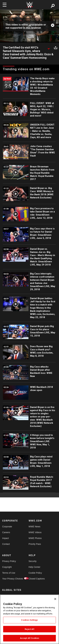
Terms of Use (9, 573)
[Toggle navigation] (5, 5)
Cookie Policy (35, 573)
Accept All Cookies (29, 638)
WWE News (35, 527)
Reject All (29, 629)
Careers (6, 532)
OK (29, 26)
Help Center (35, 567)
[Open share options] (56, 48)
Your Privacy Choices (9, 579)
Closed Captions (35, 579)
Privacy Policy (9, 561)
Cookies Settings (29, 620)
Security (33, 561)
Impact (6, 538)
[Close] (55, 599)
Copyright (7, 567)
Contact (6, 544)
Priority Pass (35, 544)
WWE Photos (35, 538)
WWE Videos (35, 532)
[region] (29, 619)
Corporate (7, 527)
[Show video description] (49, 48)
